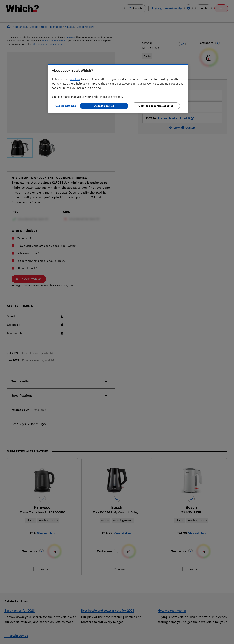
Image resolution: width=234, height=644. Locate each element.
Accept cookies (104, 106)
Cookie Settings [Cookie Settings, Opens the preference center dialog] (66, 106)
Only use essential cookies (156, 106)
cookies (75, 79)
